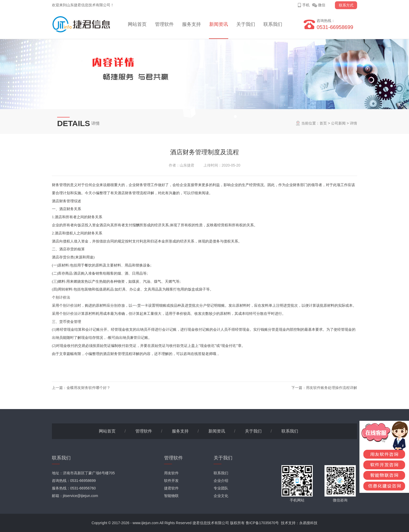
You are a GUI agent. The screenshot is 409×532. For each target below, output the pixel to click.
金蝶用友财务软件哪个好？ (88, 388)
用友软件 (171, 473)
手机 (306, 5)
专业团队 (221, 488)
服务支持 (191, 24)
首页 (323, 123)
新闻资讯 (219, 24)
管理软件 (164, 24)
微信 (322, 5)
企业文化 (221, 496)
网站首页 (137, 24)
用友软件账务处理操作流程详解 (332, 388)
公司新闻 (338, 123)
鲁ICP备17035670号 (262, 523)
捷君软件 (171, 488)
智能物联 (171, 496)
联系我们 (273, 24)
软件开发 (171, 481)
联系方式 (346, 5)
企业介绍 (221, 481)
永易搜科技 (308, 523)
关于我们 (246, 24)
